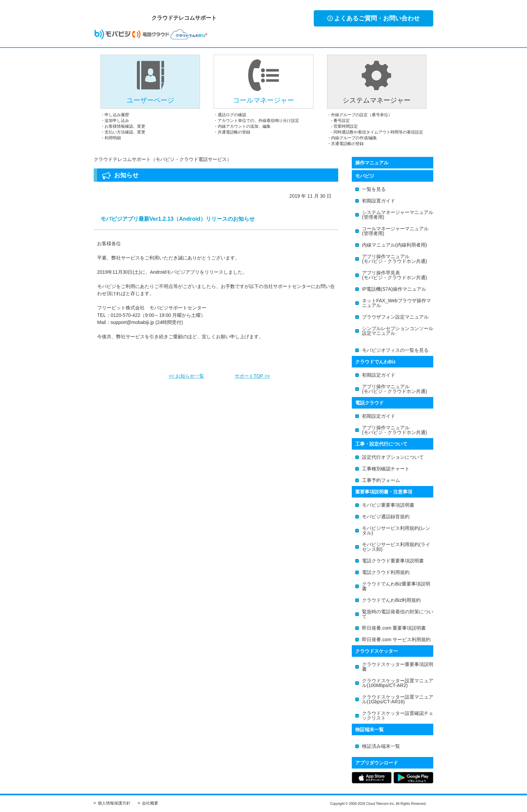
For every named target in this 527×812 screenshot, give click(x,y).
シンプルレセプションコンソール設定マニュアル (398, 331)
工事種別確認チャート (386, 469)
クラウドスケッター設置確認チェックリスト (398, 716)
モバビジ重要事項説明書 (388, 505)
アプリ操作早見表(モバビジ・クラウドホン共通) (394, 275)
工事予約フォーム (381, 480)
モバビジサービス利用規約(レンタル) (396, 530)
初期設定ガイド (379, 375)
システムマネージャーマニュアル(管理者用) (398, 215)
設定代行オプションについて (393, 457)
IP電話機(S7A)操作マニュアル (394, 289)
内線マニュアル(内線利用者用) (394, 245)
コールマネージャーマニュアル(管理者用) (395, 231)
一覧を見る (374, 189)
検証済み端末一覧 (381, 746)
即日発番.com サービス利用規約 (396, 639)
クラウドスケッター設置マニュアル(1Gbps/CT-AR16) (398, 699)
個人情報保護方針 (114, 803)
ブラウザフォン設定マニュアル (395, 317)
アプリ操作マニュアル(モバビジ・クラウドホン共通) (394, 259)
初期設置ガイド (379, 201)
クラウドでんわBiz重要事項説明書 (396, 586)
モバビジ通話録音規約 (386, 517)
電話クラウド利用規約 (386, 572)
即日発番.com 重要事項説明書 (394, 628)
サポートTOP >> (252, 374)
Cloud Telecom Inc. (380, 804)
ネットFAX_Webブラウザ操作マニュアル (396, 303)
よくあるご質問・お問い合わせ (374, 18)
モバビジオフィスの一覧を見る (395, 350)
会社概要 (150, 803)
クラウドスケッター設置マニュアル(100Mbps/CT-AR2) (398, 683)
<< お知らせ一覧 (186, 374)
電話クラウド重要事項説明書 (393, 561)
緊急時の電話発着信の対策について (398, 614)
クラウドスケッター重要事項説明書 (398, 667)
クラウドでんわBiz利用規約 (391, 600)
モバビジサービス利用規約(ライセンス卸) (396, 547)
